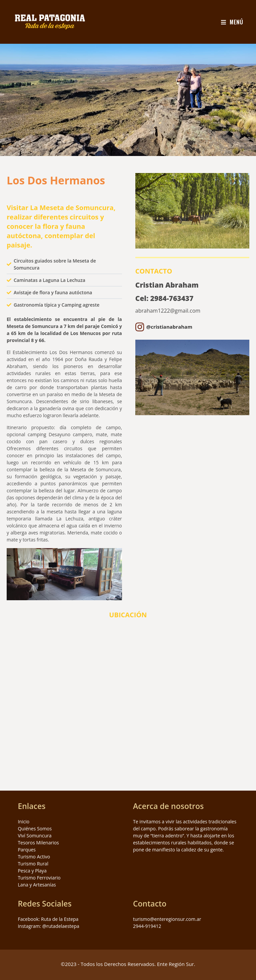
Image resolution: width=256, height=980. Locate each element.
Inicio (23, 822)
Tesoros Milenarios (38, 843)
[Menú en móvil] (232, 22)
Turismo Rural (33, 864)
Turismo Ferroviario (39, 878)
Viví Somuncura (34, 836)
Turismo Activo (34, 857)
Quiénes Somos (35, 829)
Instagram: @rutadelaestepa (48, 926)
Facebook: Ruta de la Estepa (48, 919)
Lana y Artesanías (37, 885)
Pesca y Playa (32, 871)
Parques (27, 850)
